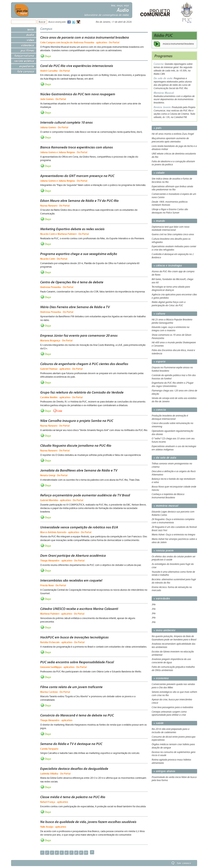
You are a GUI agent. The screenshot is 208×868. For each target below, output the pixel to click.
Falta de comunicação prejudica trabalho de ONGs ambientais (173, 669)
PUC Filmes (27, 50)
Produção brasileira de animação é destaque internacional (170, 417)
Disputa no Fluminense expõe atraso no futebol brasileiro (172, 369)
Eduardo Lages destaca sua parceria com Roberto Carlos (173, 513)
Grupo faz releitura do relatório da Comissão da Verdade (82, 392)
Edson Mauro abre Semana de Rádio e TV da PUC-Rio (79, 201)
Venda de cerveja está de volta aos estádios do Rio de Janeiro (174, 400)
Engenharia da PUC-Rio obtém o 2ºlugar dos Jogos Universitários (173, 385)
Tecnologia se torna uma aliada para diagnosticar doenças (171, 288)
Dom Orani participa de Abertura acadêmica (73, 556)
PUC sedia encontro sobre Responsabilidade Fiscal (77, 662)
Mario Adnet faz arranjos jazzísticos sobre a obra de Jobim (174, 541)
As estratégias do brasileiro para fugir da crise (173, 566)
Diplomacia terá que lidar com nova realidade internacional (171, 228)
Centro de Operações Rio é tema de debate (72, 282)
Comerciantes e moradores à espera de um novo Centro (174, 196)
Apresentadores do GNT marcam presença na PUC (77, 176)
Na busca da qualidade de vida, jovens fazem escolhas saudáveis (88, 822)
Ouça (48, 56)
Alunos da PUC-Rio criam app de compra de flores (173, 273)
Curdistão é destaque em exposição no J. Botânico (173, 256)
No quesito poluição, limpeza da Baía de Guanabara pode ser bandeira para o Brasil (174, 638)
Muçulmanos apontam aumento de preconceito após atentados (170, 140)
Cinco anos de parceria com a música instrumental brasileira (85, 37)
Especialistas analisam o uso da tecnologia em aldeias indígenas (174, 448)
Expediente (27, 66)
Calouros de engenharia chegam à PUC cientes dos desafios (84, 364)
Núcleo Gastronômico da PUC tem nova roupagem (78, 94)
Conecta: (159, 64)
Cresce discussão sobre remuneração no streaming (172, 425)
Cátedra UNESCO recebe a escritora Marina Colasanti (79, 609)
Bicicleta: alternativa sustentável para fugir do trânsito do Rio (174, 581)
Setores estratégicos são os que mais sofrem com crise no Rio (174, 694)
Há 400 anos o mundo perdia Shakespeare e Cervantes (174, 344)
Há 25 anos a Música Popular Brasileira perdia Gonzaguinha (172, 321)
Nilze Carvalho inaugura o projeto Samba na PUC (77, 421)
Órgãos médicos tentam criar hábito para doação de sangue (173, 746)
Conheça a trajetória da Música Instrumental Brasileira (168, 496)
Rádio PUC (163, 35)
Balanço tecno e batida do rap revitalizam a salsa (174, 481)
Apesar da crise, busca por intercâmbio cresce (172, 701)
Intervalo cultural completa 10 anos (66, 122)
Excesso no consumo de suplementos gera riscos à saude (174, 754)
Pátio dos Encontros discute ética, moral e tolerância (173, 352)
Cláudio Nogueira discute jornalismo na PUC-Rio (76, 446)
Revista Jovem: (163, 107)
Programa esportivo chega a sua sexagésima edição (79, 254)
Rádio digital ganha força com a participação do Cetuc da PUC (169, 304)
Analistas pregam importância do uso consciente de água (171, 661)
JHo (154, 604)
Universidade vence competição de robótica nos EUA (79, 527)
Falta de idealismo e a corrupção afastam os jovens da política (173, 163)
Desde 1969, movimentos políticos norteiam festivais (170, 203)
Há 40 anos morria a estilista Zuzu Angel (173, 134)
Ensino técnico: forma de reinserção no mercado (172, 589)
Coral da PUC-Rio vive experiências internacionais (77, 66)
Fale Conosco (26, 71)
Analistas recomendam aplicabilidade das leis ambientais (174, 646)
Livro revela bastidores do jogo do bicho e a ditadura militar (174, 148)
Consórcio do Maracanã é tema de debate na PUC (77, 715)
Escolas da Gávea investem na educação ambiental (173, 653)
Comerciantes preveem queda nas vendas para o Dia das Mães (173, 686)
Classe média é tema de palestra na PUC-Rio (73, 797)
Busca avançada (57, 22)
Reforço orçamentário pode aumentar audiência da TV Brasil (85, 495)
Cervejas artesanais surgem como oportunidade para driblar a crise (169, 713)
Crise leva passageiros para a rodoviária (172, 707)
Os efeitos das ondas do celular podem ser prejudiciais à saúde (174, 558)
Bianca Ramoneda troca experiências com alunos (77, 147)
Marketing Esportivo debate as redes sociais (72, 229)
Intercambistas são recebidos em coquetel (71, 580)
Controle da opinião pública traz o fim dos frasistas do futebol (174, 377)
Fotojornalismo (24, 56)
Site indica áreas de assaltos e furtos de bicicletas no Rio (172, 180)
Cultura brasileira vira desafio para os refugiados (171, 241)
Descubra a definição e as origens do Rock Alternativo (174, 473)
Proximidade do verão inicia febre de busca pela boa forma (174, 779)
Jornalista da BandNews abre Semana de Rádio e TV (79, 470)
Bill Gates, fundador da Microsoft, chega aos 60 (172, 281)
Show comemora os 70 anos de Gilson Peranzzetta (171, 337)
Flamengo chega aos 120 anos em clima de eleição (174, 392)
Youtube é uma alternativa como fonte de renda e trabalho (173, 574)
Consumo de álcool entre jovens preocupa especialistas (174, 738)
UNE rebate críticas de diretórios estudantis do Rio (174, 155)
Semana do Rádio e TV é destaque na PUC (71, 744)
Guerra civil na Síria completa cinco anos (173, 234)
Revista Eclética (24, 61)
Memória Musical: (164, 93)
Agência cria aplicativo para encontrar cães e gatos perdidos (174, 296)
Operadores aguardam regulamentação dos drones (172, 433)
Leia (60, 411)
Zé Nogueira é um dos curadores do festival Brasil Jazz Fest (174, 529)
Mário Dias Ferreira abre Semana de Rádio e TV (75, 307)
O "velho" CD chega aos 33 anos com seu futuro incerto (173, 440)
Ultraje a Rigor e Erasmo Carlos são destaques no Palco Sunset (170, 211)
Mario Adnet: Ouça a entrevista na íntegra (173, 535)
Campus (46, 29)
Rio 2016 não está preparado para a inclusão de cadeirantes (171, 731)
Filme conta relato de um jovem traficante (71, 687)
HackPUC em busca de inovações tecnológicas (74, 637)
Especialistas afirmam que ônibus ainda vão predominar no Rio (172, 188)
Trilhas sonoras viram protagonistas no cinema (172, 465)
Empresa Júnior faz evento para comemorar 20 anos (79, 336)
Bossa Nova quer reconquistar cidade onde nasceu (174, 488)
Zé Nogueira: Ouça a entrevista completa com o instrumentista (173, 521)
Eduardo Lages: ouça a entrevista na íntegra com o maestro (171, 329)
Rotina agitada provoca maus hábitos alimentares (171, 761)
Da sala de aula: (164, 78)
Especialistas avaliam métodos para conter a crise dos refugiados (174, 248)
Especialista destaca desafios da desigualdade (74, 769)
